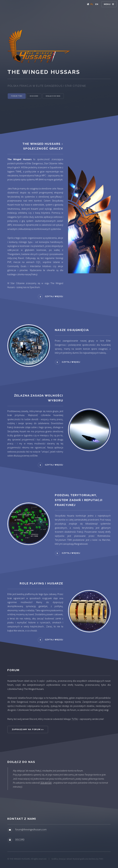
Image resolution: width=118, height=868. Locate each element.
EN (97, 4)
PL (92, 4)
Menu (107, 4)
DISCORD (20, 840)
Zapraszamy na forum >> (28, 729)
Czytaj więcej (54, 296)
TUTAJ (75, 719)
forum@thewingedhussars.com (31, 829)
